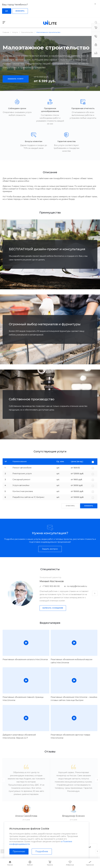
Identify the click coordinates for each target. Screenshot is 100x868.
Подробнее (42, 851)
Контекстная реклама (23, 491)
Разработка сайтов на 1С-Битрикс (28, 497)
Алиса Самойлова (26, 816)
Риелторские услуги (22, 474)
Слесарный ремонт (21, 480)
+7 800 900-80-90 (51, 586)
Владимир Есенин (74, 816)
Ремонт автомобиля (22, 468)
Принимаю (19, 851)
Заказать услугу (16, 79)
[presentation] (95, 593)
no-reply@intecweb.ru (77, 586)
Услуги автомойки (21, 485)
